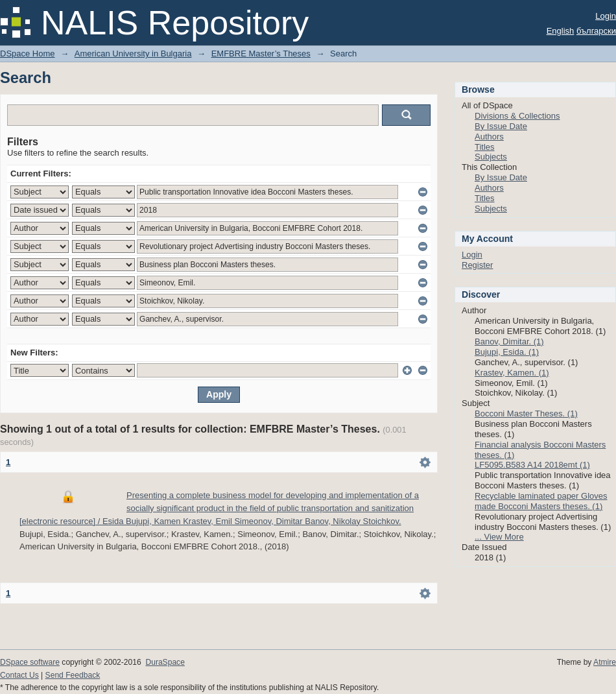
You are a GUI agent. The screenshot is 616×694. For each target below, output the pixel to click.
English (561, 31)
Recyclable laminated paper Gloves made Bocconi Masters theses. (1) (541, 501)
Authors (489, 137)
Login (606, 16)
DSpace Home (28, 54)
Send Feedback (73, 675)
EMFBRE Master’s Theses (261, 54)
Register (477, 265)
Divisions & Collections (517, 116)
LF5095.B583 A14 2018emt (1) (532, 465)
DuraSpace (165, 662)
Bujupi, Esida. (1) (507, 352)
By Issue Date (501, 126)
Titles (485, 147)
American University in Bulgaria (133, 54)
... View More (499, 537)
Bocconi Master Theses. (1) (526, 413)
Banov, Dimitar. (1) (509, 341)
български (596, 31)
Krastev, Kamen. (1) (512, 373)
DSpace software (30, 662)
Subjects (491, 157)
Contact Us (19, 675)
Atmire (605, 662)
